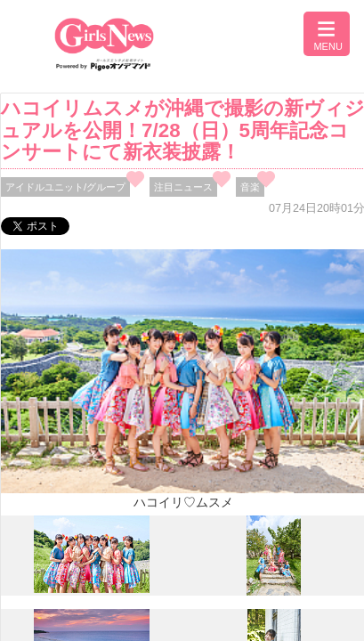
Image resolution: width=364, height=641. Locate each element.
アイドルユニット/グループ (65, 187)
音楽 (250, 187)
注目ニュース (183, 187)
